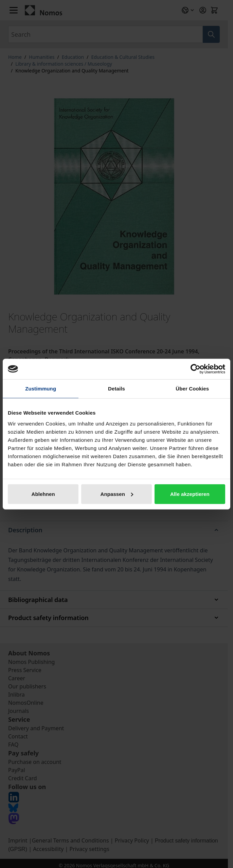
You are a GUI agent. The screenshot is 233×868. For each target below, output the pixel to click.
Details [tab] (116, 389)
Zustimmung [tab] (41, 389)
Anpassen (117, 494)
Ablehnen (43, 494)
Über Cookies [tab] (192, 389)
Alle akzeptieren (190, 494)
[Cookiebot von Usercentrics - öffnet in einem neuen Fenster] (195, 369)
